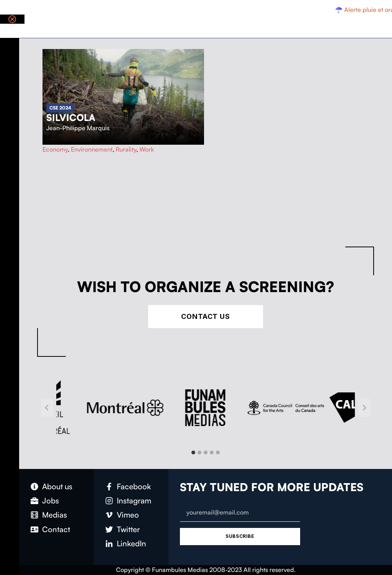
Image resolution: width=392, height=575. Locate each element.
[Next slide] (364, 408)
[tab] (193, 452)
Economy (55, 149)
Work (147, 149)
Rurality (126, 149)
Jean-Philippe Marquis (78, 128)
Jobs (51, 501)
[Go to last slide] (47, 408)
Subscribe (240, 536)
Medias (55, 515)
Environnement (92, 149)
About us (57, 486)
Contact (56, 529)
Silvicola (71, 118)
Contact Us (206, 316)
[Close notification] (12, 19)
